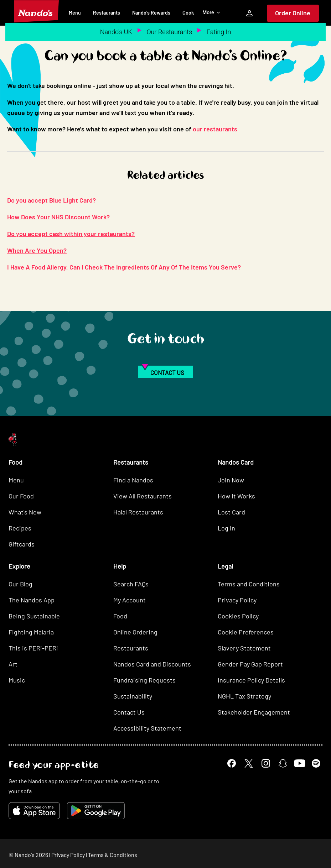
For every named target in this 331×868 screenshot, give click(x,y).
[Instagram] (266, 763)
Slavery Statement (244, 648)
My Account (130, 600)
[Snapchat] (283, 763)
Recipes (20, 528)
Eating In (219, 32)
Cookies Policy (238, 616)
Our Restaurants (169, 32)
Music (17, 680)
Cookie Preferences (246, 632)
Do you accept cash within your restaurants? (71, 234)
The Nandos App (32, 600)
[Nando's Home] (36, 11)
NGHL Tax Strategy (244, 696)
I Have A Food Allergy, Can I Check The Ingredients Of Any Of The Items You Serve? (124, 267)
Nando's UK (116, 32)
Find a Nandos (133, 480)
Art (13, 664)
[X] (249, 763)
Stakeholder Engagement (254, 712)
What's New (25, 512)
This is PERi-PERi (33, 648)
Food (120, 616)
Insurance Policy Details (251, 680)
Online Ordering (135, 632)
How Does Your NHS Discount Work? (58, 217)
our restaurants (215, 129)
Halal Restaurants (138, 512)
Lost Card (231, 512)
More (211, 12)
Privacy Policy (237, 600)
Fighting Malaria (31, 632)
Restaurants (107, 13)
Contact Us (129, 712)
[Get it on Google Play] (96, 811)
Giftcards (22, 544)
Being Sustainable (34, 616)
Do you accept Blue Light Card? (51, 200)
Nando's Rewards (151, 13)
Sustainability (133, 696)
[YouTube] (299, 763)
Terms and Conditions (249, 584)
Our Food (21, 496)
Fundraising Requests (144, 680)
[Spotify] (316, 763)
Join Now (231, 480)
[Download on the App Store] (34, 811)
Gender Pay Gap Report (250, 664)
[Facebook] (232, 763)
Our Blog (20, 584)
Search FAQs (131, 584)
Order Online (293, 13)
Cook (188, 13)
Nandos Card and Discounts (152, 664)
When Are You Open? (37, 250)
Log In (226, 528)
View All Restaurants (143, 496)
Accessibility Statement (147, 728)
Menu (75, 13)
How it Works (236, 496)
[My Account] (249, 13)
